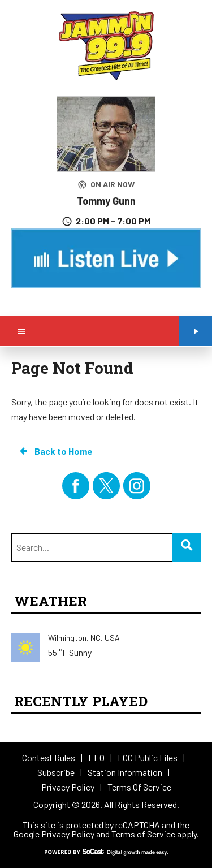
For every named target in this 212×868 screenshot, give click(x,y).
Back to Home (55, 451)
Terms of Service (143, 834)
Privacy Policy (68, 834)
